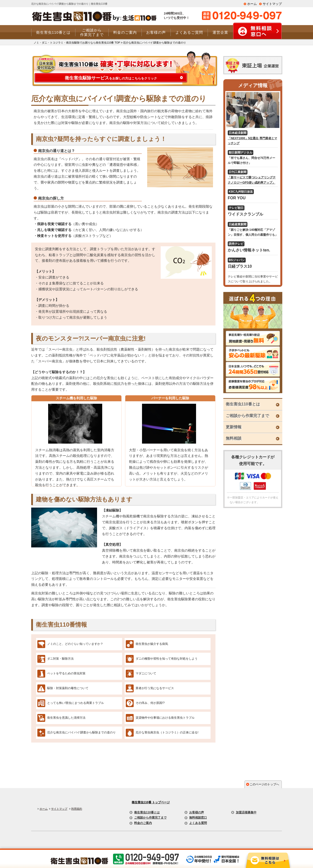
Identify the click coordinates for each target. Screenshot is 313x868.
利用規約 (77, 809)
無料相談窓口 (198, 818)
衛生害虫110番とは (243, 404)
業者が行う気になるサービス (155, 688)
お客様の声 (197, 812)
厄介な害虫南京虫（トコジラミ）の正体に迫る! (167, 732)
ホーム (252, 4)
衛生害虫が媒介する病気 (152, 644)
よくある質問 (198, 823)
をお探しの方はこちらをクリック (111, 78)
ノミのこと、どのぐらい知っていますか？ (75, 644)
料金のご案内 (143, 823)
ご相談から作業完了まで (247, 416)
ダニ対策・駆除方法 (60, 659)
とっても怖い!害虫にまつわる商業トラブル (76, 703)
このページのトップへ (264, 784)
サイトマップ (272, 4)
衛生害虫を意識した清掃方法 (66, 718)
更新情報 (234, 427)
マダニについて (146, 673)
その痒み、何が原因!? (150, 703)
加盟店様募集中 (246, 812)
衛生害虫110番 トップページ (151, 802)
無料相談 (234, 438)
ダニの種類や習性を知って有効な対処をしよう (167, 659)
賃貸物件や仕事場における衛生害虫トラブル (165, 718)
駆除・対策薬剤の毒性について (68, 688)
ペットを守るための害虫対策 (66, 673)
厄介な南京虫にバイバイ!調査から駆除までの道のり (81, 732)
